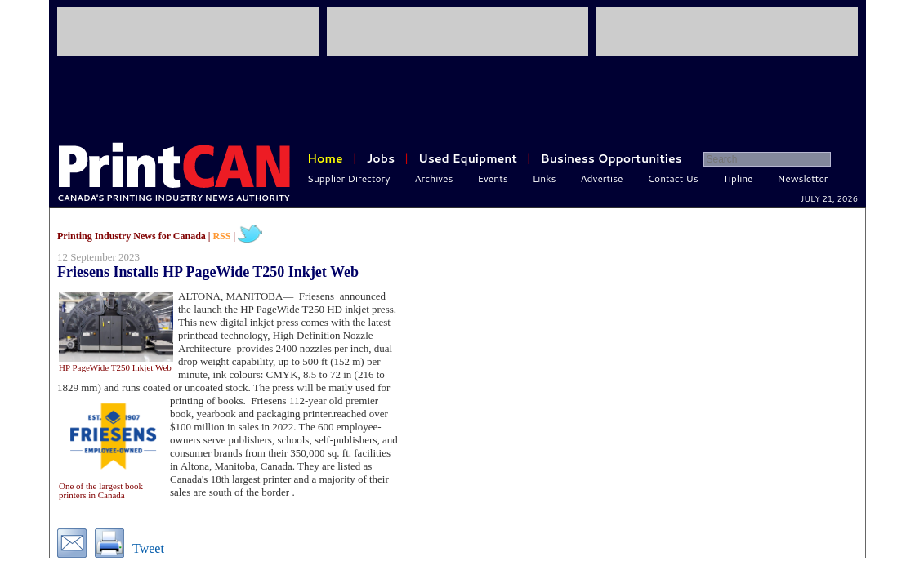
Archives (434, 178)
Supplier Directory (349, 178)
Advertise (602, 178)
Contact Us (673, 178)
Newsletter (803, 178)
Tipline (738, 178)
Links (545, 178)
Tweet (148, 548)
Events (492, 178)
